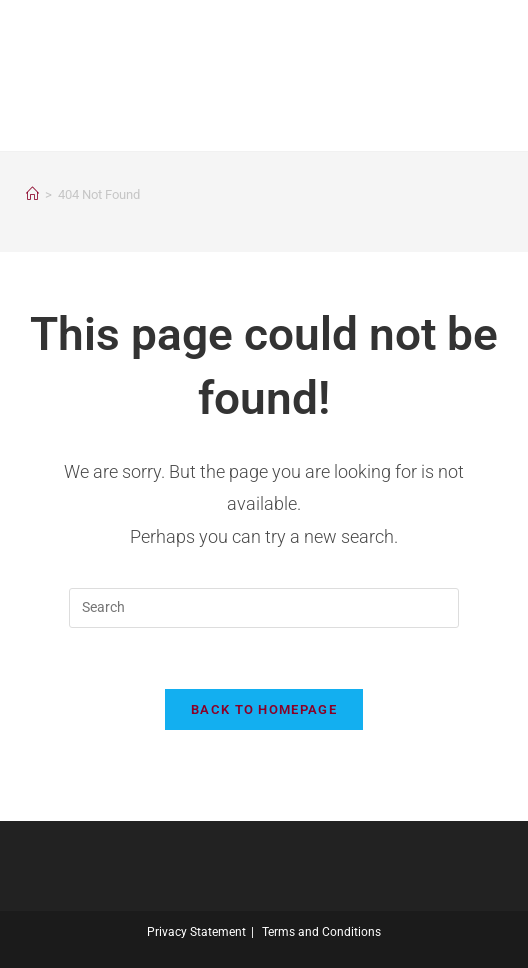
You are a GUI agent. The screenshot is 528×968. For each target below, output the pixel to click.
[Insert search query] (264, 608)
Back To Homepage (264, 709)
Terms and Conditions (321, 932)
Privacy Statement (196, 932)
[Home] (32, 194)
